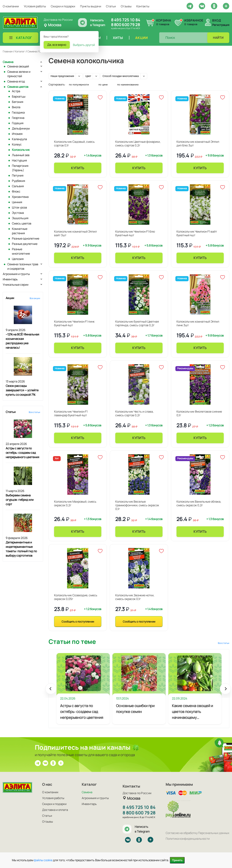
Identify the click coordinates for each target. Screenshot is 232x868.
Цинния (17, 202)
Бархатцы (19, 96)
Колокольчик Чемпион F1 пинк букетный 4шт (74, 323)
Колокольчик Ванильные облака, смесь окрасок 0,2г (199, 503)
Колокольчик (21, 150)
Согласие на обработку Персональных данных (197, 833)
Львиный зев (21, 155)
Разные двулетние (25, 244)
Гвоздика (18, 112)
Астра (16, 91)
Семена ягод (16, 81)
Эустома (18, 213)
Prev (51, 691)
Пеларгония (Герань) (20, 168)
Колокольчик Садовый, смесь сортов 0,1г (74, 143)
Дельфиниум (21, 128)
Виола (16, 107)
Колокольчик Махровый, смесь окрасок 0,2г (75, 503)
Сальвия (18, 186)
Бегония (18, 102)
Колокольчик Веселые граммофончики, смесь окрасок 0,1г (137, 505)
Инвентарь (10, 279)
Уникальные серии (16, 285)
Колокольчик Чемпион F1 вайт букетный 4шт (197, 233)
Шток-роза (19, 207)
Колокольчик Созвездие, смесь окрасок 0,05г (76, 597)
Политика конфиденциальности (188, 839)
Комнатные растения (20, 231)
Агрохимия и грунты (16, 274)
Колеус (17, 144)
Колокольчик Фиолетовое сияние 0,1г (199, 413)
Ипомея (17, 134)
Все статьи (34, 412)
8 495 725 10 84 (126, 20)
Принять (177, 860)
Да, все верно (57, 45)
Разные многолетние (21, 251)
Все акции (35, 298)
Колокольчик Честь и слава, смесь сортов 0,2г (134, 413)
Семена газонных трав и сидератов (23, 266)
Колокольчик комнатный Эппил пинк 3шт (198, 323)
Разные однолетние (26, 238)
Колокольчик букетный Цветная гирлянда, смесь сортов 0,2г (137, 323)
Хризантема (20, 197)
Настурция (19, 160)
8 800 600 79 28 (125, 25)
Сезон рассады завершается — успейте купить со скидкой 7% (22, 390)
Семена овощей (18, 66)
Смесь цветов (22, 223)
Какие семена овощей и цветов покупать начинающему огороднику (192, 712)
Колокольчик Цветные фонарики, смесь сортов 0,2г (138, 143)
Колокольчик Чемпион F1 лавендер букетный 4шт (71, 413)
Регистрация (221, 25)
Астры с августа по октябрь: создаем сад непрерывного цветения (22, 453)
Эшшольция (20, 218)
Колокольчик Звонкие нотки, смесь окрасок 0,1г (135, 597)
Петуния (18, 175)
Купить (78, 168)
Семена (8, 62)
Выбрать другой (84, 45)
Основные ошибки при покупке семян (135, 709)
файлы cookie (43, 860)
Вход (217, 20)
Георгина (18, 118)
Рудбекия (19, 181)
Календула (19, 139)
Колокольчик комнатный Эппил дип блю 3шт (198, 143)
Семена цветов (18, 87)
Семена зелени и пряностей (19, 74)
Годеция (18, 123)
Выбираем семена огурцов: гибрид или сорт (20, 500)
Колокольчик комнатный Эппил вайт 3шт (75, 233)
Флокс (16, 191)
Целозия (18, 259)
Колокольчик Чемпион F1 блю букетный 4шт (135, 233)
